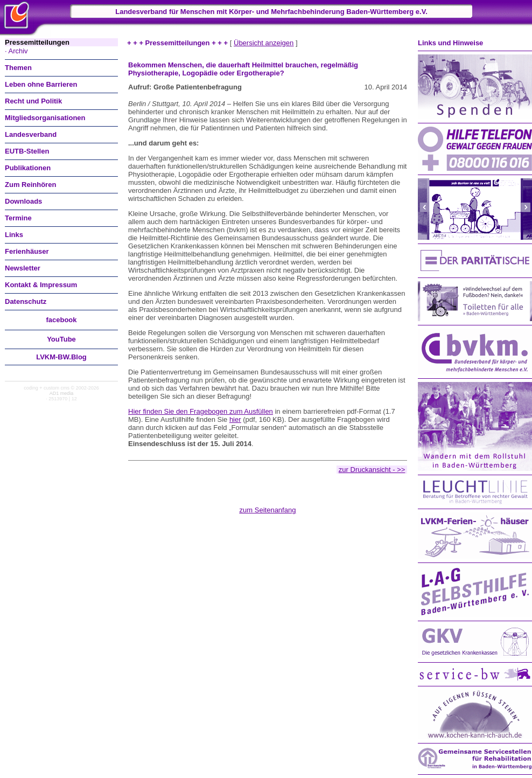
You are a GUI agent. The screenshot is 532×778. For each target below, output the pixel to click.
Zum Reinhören (30, 185)
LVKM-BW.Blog (61, 357)
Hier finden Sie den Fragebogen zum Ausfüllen (201, 411)
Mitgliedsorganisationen (45, 118)
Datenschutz (26, 301)
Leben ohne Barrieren (41, 84)
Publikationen (28, 168)
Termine (18, 218)
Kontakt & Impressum (41, 285)
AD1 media (62, 393)
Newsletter (23, 268)
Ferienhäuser (27, 251)
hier (235, 419)
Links (14, 235)
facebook (61, 320)
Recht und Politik (33, 101)
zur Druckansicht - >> (372, 470)
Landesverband (31, 134)
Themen (18, 68)
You (61, 339)
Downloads (23, 201)
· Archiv (16, 51)
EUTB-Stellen (27, 151)
